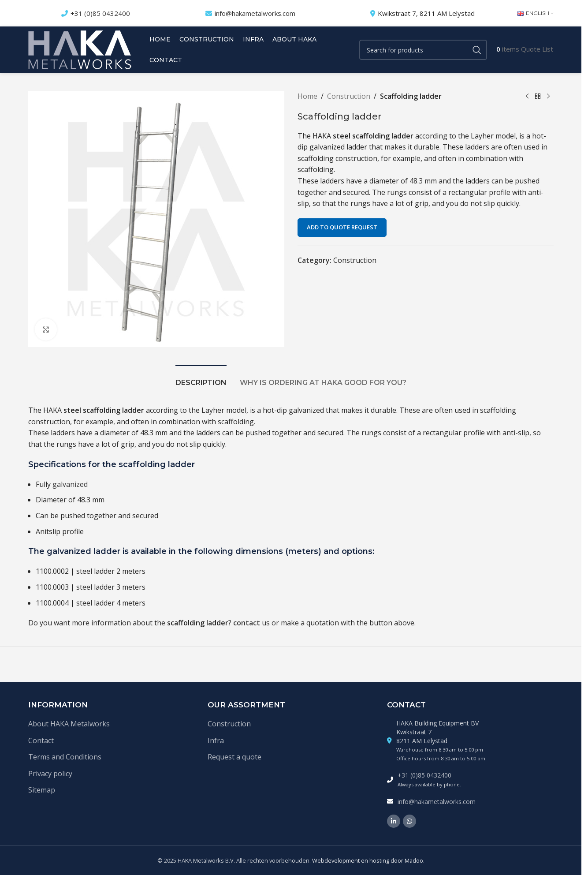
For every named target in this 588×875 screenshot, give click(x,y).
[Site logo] (80, 49)
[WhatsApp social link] (409, 821)
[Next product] (548, 97)
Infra (216, 740)
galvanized (70, 484)
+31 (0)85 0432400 (100, 13)
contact (247, 623)
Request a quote (234, 757)
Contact (41, 740)
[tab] (201, 378)
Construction (349, 96)
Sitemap (42, 790)
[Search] (423, 50)
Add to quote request (342, 227)
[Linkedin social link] (394, 821)
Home (307, 96)
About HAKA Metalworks (69, 724)
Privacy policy (50, 774)
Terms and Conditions (65, 757)
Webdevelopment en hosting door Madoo (368, 860)
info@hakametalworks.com (255, 13)
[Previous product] (527, 97)
